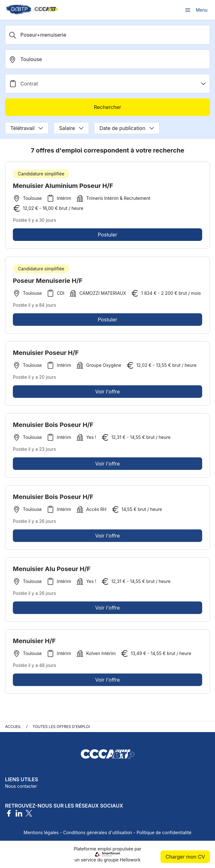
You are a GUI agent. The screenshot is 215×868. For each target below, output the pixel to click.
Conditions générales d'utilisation (98, 832)
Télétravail (27, 128)
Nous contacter (21, 786)
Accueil (13, 727)
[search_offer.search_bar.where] (107, 59)
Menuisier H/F (34, 643)
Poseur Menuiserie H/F (48, 283)
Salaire (71, 128)
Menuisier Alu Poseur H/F (52, 571)
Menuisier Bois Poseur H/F (53, 427)
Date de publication (127, 128)
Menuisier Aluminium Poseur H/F (63, 186)
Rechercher (107, 107)
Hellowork (130, 860)
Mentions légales (41, 832)
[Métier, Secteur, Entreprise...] (107, 35)
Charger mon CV (185, 857)
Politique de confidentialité (164, 832)
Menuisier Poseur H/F (46, 355)
